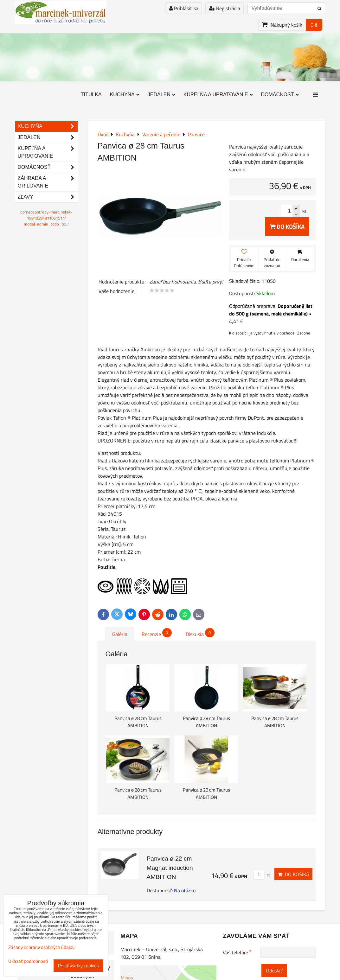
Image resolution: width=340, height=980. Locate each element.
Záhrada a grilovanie (48, 182)
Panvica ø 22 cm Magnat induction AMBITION (170, 868)
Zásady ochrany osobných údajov (41, 947)
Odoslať (274, 970)
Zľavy (48, 197)
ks (262, 875)
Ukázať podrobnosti (28, 961)
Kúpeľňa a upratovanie (218, 95)
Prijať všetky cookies (78, 966)
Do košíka (287, 226)
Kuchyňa (125, 95)
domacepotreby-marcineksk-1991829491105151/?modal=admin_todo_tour (46, 218)
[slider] (162, 290)
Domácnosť (280, 95)
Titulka (91, 95)
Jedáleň (161, 95)
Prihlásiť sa (184, 8)
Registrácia (225, 8)
